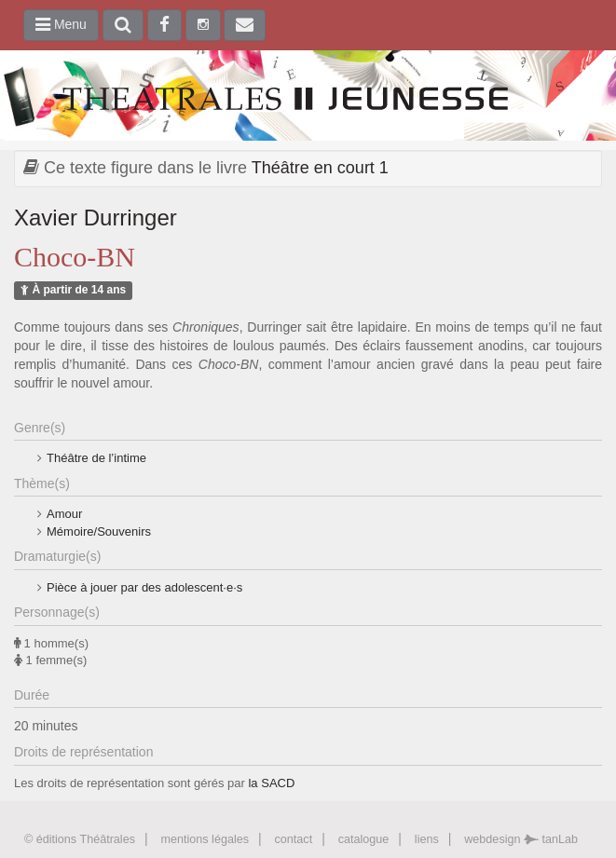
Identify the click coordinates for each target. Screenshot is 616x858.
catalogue (364, 839)
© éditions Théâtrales (80, 839)
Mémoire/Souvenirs (99, 531)
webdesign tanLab (521, 839)
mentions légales (205, 839)
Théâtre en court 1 (320, 168)
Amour (64, 514)
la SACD (271, 783)
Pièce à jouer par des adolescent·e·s (144, 587)
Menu (61, 24)
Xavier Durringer (96, 218)
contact (294, 839)
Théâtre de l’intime (96, 458)
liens (427, 839)
